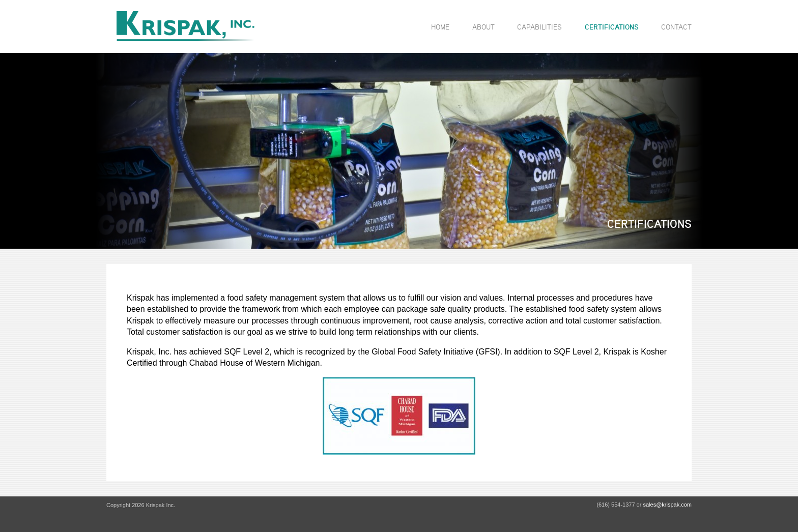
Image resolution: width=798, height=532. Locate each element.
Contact (676, 27)
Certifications (612, 27)
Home (440, 27)
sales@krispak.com (667, 505)
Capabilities (539, 27)
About (483, 27)
